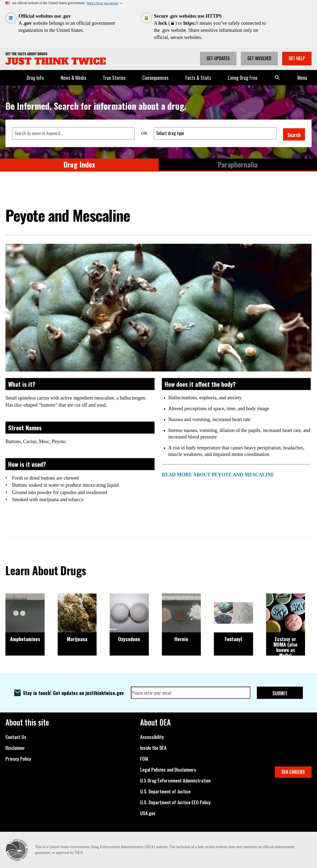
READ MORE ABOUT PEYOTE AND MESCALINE (218, 475)
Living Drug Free (243, 78)
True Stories (114, 78)
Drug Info (35, 78)
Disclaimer (15, 748)
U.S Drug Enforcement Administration (175, 781)
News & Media (73, 78)
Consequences (155, 78)
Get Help (297, 58)
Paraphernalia (238, 164)
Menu (302, 78)
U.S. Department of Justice (165, 791)
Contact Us (16, 737)
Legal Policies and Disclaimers (168, 770)
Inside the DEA (153, 748)
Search (277, 78)
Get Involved (259, 58)
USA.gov (148, 813)
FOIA (144, 759)
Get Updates (218, 58)
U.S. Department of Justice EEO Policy (175, 802)
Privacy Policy (18, 759)
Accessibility (152, 737)
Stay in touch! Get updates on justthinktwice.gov (73, 693)
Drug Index (79, 164)
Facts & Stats (198, 78)
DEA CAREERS (293, 772)
